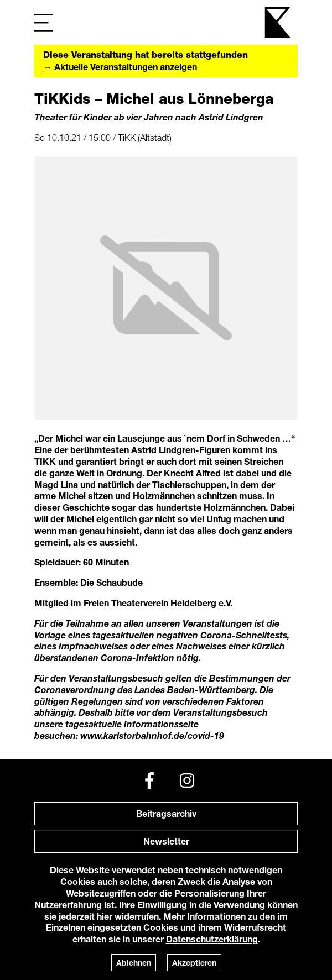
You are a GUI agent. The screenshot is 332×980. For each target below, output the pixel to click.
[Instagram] (187, 780)
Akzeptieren (194, 963)
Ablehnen (134, 963)
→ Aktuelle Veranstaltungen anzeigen (120, 67)
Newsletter (166, 841)
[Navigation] (44, 22)
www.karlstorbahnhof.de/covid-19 (152, 735)
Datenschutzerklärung (212, 939)
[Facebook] (149, 780)
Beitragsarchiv (166, 813)
